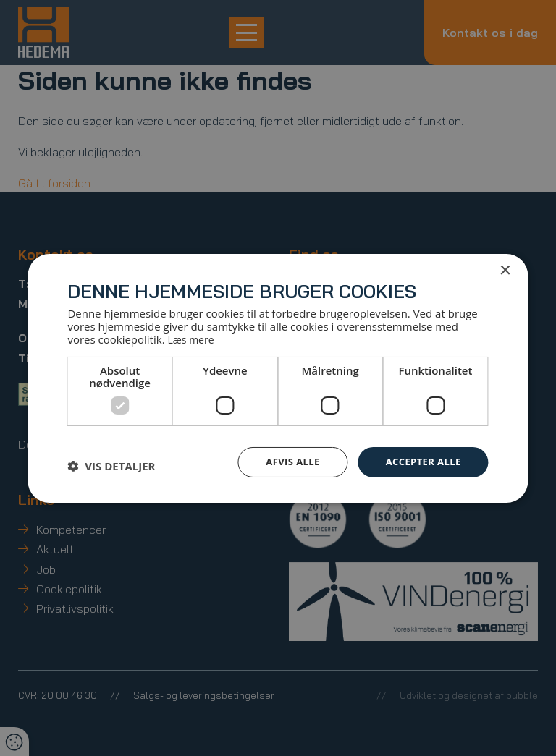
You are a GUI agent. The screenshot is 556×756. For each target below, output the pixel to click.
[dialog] (278, 378)
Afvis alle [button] (285, 461)
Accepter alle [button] (420, 461)
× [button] (505, 269)
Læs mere (192, 339)
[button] (111, 465)
